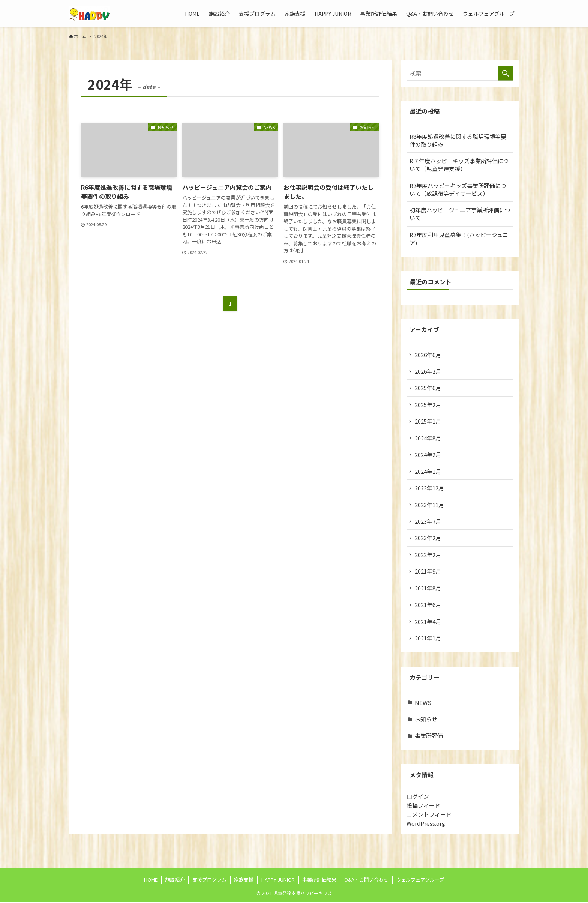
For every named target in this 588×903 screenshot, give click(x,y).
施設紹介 (175, 880)
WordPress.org (426, 824)
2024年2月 (428, 455)
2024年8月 (428, 438)
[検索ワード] (460, 73)
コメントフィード (429, 815)
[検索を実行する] (505, 73)
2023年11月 (430, 505)
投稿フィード (423, 806)
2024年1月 (428, 471)
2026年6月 (428, 355)
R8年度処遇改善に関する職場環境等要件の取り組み (458, 140)
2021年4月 (428, 622)
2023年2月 (428, 538)
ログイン (418, 797)
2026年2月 (428, 371)
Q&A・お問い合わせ (366, 880)
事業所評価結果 (319, 880)
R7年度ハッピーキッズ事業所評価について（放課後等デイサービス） (458, 189)
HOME (151, 880)
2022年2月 (428, 555)
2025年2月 (428, 405)
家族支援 (244, 880)
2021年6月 (428, 605)
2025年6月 (428, 388)
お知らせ (426, 719)
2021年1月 (428, 638)
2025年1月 (428, 421)
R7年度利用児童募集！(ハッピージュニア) (459, 239)
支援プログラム (209, 880)
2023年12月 (430, 488)
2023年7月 (428, 522)
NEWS (423, 703)
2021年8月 (428, 588)
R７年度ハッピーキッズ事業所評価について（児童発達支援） (459, 165)
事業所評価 (429, 736)
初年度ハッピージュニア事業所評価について (460, 214)
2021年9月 (428, 572)
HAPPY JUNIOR (278, 880)
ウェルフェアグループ (420, 880)
